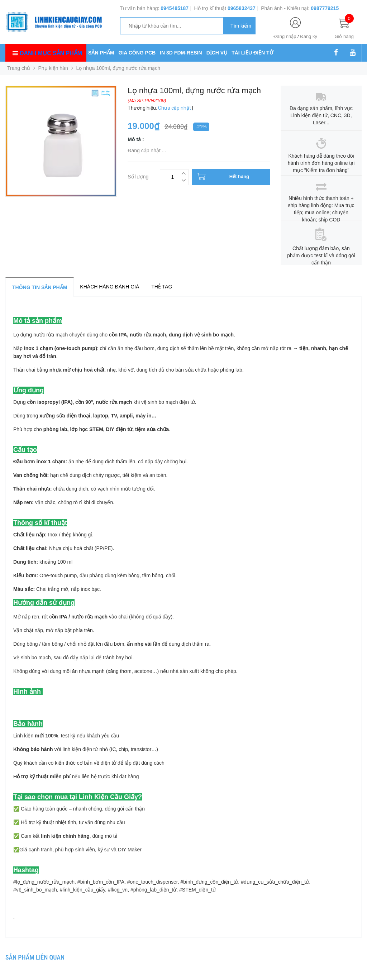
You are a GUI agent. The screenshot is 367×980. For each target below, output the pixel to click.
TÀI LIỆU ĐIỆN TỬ (252, 53)
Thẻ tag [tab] (162, 287)
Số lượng (138, 176)
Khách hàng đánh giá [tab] (109, 287)
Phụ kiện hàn (53, 68)
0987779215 (325, 8)
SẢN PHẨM (101, 53)
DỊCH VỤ (217, 53)
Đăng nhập (285, 36)
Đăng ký (309, 36)
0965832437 (242, 8)
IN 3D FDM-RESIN (181, 53)
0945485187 (175, 8)
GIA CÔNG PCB (137, 53)
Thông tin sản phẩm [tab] (40, 287)
